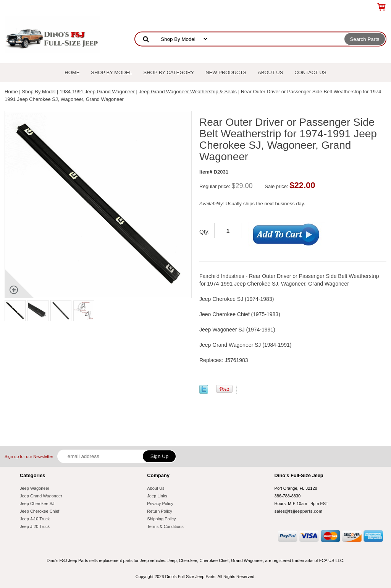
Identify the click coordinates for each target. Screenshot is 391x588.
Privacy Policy (160, 504)
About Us (270, 72)
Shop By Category (169, 72)
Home (72, 72)
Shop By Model (111, 72)
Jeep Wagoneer (35, 488)
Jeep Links (157, 496)
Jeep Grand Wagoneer (41, 496)
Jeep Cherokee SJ (37, 504)
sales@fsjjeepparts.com (299, 511)
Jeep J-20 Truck (35, 526)
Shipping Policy (161, 519)
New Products (226, 72)
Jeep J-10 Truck (35, 519)
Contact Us (310, 72)
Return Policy (159, 511)
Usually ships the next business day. (252, 204)
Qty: (205, 231)
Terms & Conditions (165, 526)
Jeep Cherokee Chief (40, 511)
